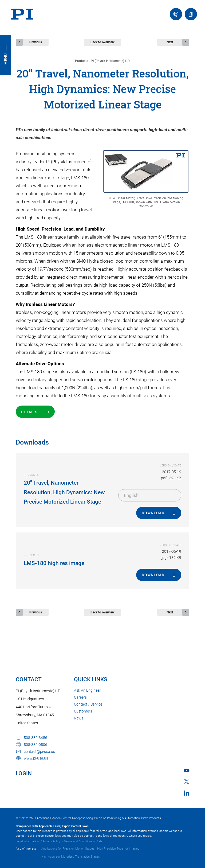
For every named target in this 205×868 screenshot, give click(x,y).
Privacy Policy (51, 841)
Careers (80, 697)
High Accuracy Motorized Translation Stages (71, 857)
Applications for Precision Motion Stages (68, 849)
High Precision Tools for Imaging (118, 849)
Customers (83, 711)
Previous (36, 42)
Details (29, 412)
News (79, 718)
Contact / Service (88, 704)
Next (170, 42)
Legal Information (27, 841)
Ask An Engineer (87, 690)
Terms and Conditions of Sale (83, 841)
